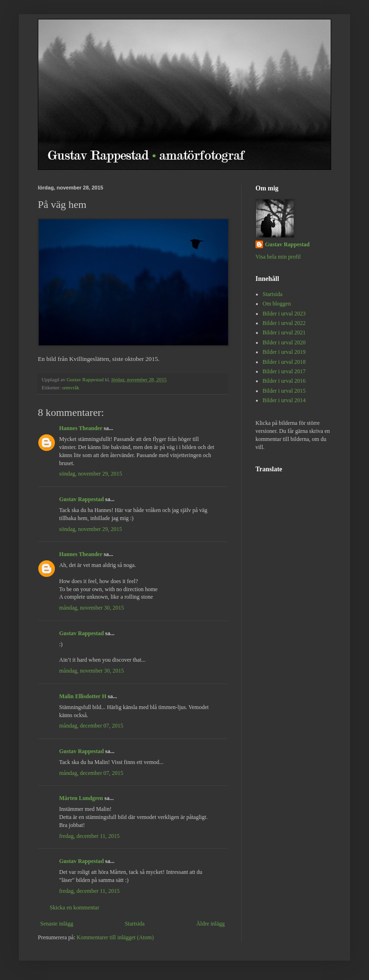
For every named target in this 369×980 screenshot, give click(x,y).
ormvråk (71, 387)
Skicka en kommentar (75, 908)
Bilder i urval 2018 (284, 362)
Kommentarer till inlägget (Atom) (115, 937)
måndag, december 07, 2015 (91, 726)
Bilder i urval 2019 (284, 352)
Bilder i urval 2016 (284, 381)
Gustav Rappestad (81, 499)
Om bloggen (277, 304)
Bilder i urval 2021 (284, 333)
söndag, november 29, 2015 (91, 474)
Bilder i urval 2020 (284, 342)
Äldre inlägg (211, 924)
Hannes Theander (81, 428)
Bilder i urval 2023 (284, 314)
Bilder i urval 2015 (284, 391)
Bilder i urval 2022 (284, 323)
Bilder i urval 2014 (284, 400)
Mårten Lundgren (81, 798)
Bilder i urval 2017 (284, 371)
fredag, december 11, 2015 (89, 836)
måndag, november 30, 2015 (92, 608)
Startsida (135, 924)
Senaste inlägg (57, 924)
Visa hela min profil (278, 257)
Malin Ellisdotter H (83, 696)
